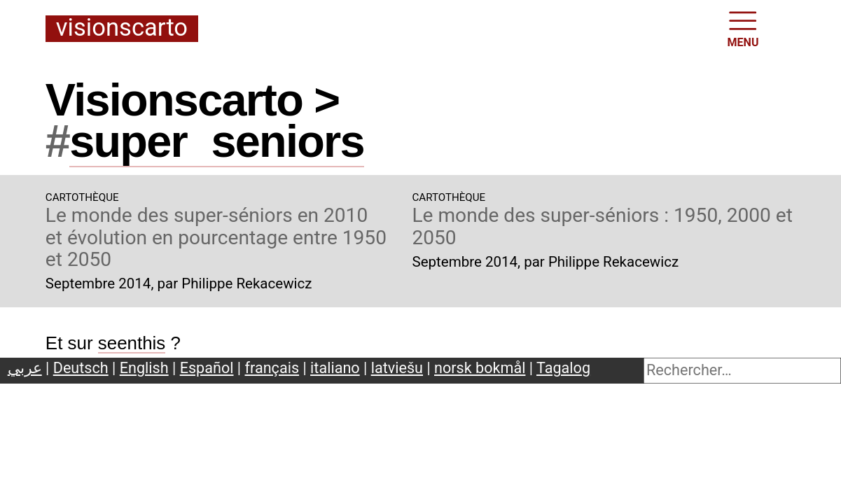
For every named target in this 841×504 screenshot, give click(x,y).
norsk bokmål (480, 368)
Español (207, 368)
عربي (25, 368)
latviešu (397, 368)
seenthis (132, 343)
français (272, 368)
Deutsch (81, 368)
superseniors (217, 141)
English (144, 368)
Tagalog (563, 368)
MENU (743, 28)
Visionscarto (122, 28)
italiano (335, 368)
